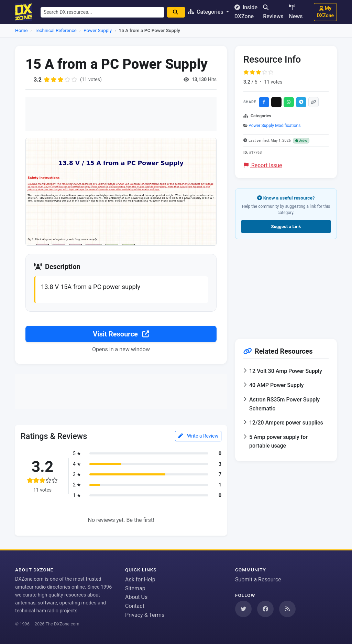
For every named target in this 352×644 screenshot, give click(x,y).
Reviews (273, 12)
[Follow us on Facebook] (265, 609)
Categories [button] (206, 12)
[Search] (176, 12)
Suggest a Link (286, 227)
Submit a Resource (258, 579)
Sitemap (135, 588)
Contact (135, 606)
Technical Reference (56, 30)
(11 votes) (91, 79)
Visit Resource (121, 334)
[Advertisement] (121, 114)
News (296, 12)
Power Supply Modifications (275, 126)
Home (21, 30)
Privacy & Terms (145, 615)
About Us (136, 597)
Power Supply (98, 30)
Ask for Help (140, 579)
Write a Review (198, 436)
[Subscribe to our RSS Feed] (287, 609)
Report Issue (263, 165)
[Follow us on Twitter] (243, 609)
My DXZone (325, 12)
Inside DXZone (246, 12)
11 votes (273, 82)
